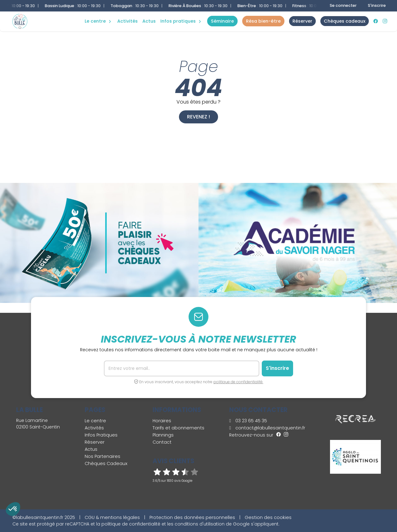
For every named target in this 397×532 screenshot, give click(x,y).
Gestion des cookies (268, 517)
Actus (149, 21)
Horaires (162, 421)
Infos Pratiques (178, 21)
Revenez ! (198, 117)
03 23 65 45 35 (248, 421)
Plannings (163, 435)
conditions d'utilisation (200, 524)
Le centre (95, 421)
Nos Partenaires (103, 456)
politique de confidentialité (131, 524)
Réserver (95, 442)
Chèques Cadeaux (106, 463)
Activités (127, 21)
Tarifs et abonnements (178, 428)
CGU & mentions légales (112, 517)
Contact (162, 442)
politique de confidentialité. (238, 382)
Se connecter (343, 5)
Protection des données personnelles (192, 517)
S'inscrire (377, 5)
